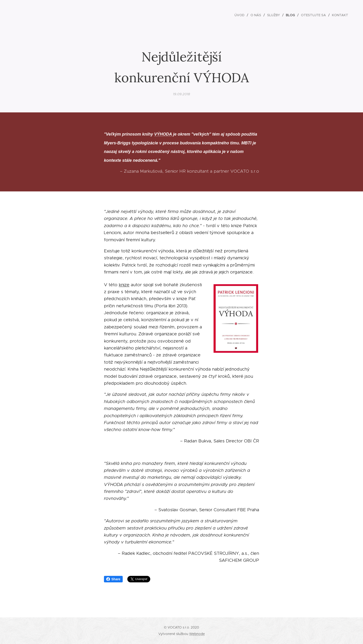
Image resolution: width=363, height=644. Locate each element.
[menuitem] (241, 15)
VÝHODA (163, 134)
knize (124, 284)
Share (113, 579)
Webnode (197, 634)
